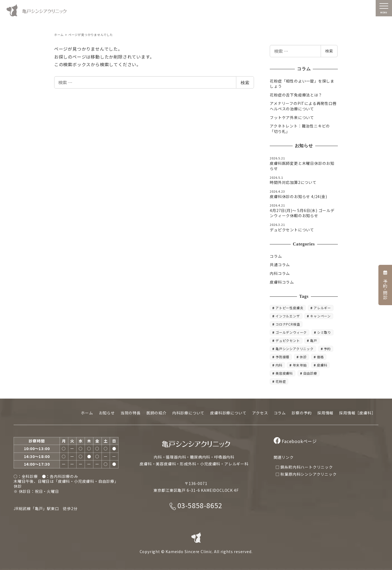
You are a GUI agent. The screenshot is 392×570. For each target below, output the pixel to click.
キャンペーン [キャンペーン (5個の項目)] (320, 316)
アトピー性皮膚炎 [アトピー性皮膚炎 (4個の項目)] (289, 308)
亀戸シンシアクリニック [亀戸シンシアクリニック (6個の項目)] (295, 349)
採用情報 (325, 413)
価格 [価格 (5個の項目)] (320, 357)
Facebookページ (295, 441)
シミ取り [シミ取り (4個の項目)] (324, 332)
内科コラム (280, 273)
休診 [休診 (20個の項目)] (303, 357)
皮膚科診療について (228, 413)
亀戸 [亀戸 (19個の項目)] (314, 340)
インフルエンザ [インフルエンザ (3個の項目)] (288, 316)
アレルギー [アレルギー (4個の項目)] (322, 308)
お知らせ (107, 413)
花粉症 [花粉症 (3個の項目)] (281, 381)
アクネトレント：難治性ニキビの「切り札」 (300, 129)
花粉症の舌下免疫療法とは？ (296, 95)
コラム (276, 256)
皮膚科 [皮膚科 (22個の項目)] (322, 365)
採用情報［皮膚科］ (357, 413)
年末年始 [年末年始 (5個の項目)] (300, 365)
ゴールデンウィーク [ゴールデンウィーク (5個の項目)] (291, 332)
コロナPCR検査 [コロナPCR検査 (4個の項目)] (288, 324)
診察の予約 (302, 413)
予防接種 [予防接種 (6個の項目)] (282, 357)
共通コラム (280, 265)
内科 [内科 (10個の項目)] (279, 365)
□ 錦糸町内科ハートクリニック (304, 467)
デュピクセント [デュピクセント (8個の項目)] (288, 340)
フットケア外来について (292, 117)
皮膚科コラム (282, 282)
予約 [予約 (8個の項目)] (327, 349)
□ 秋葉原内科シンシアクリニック (306, 474)
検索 (245, 83)
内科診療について (188, 413)
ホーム (87, 413)
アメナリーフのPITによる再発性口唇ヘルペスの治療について (303, 106)
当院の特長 (131, 413)
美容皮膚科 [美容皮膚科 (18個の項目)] (284, 373)
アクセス (260, 413)
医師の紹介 (157, 413)
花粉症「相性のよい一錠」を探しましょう (302, 84)
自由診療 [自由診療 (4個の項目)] (310, 373)
